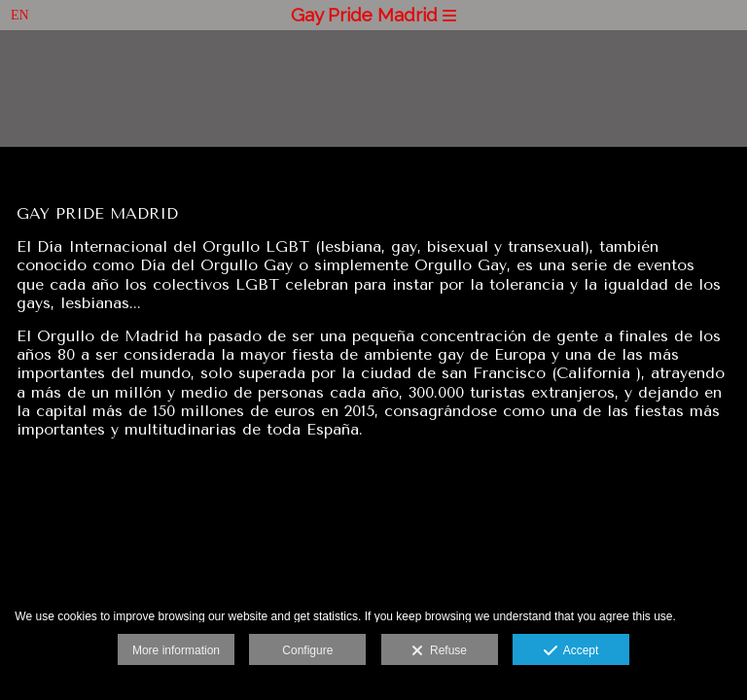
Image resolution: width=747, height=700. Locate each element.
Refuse (439, 651)
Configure (307, 650)
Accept (571, 651)
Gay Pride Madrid (373, 15)
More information (176, 650)
